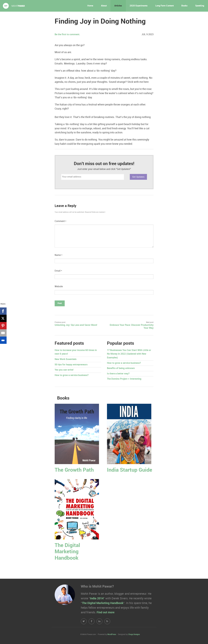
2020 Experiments (139, 6)
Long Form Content (165, 6)
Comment (60, 221)
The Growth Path (74, 470)
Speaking (200, 6)
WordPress (112, 634)
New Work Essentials (66, 359)
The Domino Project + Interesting (124, 379)
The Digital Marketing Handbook (67, 552)
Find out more (106, 612)
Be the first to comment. (67, 35)
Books (184, 6)
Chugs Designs (134, 634)
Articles (118, 6)
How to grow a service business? (72, 375)
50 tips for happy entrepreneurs (71, 365)
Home (90, 6)
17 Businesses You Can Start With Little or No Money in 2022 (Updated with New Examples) (129, 354)
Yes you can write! (64, 370)
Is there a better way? (118, 374)
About (104, 6)
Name (59, 255)
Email (58, 271)
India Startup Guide (130, 470)
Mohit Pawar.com (14, 6)
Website (59, 287)
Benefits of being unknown (121, 368)
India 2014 (97, 598)
